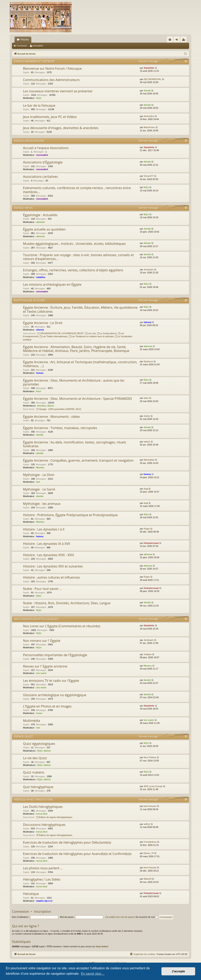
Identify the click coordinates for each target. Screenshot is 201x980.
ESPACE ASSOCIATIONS (29, 141)
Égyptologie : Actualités (40, 215)
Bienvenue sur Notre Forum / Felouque (52, 68)
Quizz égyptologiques (39, 744)
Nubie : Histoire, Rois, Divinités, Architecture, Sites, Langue (67, 603)
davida (147, 91)
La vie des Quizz (35, 758)
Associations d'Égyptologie (43, 162)
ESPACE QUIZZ (23, 736)
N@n (39, 98)
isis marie (41, 673)
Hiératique (31, 894)
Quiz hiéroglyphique (38, 787)
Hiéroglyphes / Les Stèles (42, 879)
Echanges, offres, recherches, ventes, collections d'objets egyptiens (73, 270)
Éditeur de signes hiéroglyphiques (54, 817)
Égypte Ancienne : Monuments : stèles (51, 417)
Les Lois (90, 333)
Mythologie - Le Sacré (39, 489)
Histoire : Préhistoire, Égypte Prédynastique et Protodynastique (70, 515)
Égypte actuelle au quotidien (44, 229)
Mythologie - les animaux (42, 504)
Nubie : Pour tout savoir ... (42, 589)
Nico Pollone (150, 757)
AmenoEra (149, 116)
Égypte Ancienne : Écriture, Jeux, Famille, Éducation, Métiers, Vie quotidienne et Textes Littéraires (80, 309)
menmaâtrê (42, 155)
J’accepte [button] (178, 971)
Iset (38, 482)
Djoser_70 (149, 853)
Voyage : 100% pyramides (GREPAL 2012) (59, 409)
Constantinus (150, 842)
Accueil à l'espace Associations (46, 148)
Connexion (22, 46)
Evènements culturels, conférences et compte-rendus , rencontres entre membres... (77, 190)
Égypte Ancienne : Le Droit (43, 323)
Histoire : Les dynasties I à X (44, 529)
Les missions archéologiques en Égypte (52, 284)
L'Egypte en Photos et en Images (47, 706)
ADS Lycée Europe (153, 786)
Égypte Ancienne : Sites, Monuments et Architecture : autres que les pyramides (74, 382)
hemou (40, 373)
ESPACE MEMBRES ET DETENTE (34, 61)
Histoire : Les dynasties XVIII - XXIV (49, 555)
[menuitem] (170, 40)
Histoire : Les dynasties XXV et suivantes (53, 566)
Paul (38, 391)
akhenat (40, 222)
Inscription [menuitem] (185, 40)
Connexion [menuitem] (178, 40)
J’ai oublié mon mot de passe (119, 917)
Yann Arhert (102, 946)
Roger (147, 529)
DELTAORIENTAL (153, 79)
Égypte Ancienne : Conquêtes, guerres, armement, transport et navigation (78, 460)
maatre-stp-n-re (44, 901)
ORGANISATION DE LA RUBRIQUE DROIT (61, 333)
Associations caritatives (40, 177)
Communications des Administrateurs (51, 80)
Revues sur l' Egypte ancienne (45, 666)
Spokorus (148, 361)
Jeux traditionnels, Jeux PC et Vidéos (50, 117)
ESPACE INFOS (23, 208)
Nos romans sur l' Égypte (42, 641)
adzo (146, 398)
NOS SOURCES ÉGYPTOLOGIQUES (36, 619)
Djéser (51, 406)
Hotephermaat (151, 543)
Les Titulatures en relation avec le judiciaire (91, 336)
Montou (40, 467)
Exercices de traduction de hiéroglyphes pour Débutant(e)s (67, 842)
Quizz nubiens (34, 772)
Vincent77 (149, 176)
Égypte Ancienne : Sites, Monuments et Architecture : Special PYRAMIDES (77, 399)
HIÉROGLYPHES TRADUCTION (33, 799)
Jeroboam (149, 269)
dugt (146, 489)
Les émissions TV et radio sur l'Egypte (51, 681)
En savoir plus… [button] (93, 974)
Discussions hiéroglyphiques (44, 825)
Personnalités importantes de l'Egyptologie (55, 655)
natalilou (41, 277)
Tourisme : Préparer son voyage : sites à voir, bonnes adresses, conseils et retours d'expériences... (78, 257)
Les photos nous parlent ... (43, 868)
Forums (25, 40)
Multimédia (32, 721)
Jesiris (147, 416)
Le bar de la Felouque (39, 105)
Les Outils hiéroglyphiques (43, 807)
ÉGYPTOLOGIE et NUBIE (29, 300)
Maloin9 (148, 879)
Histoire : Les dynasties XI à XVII (47, 544)
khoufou (42, 406)
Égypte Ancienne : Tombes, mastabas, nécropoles (60, 428)
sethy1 (147, 442)
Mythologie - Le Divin (39, 475)
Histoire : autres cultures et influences (51, 577)
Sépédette (149, 68)
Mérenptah (149, 460)
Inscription (38, 46)
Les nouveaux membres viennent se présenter (58, 91)
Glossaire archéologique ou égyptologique (55, 695)
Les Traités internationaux (54, 336)
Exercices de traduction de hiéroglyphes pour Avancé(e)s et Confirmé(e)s (77, 854)
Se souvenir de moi (147, 917)
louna (39, 713)
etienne (40, 330)
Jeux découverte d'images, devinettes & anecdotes (61, 128)
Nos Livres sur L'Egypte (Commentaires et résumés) (62, 626)
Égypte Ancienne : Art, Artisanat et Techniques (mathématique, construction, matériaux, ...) (80, 364)
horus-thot (42, 814)
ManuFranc (149, 127)
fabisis (47, 751)
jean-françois (150, 806)
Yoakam (148, 654)
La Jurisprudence (107, 333)
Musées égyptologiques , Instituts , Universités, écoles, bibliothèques (74, 244)
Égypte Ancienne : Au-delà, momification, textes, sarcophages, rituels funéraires (75, 444)
